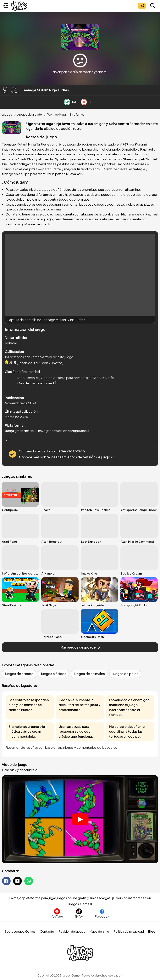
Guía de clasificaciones (37, 383)
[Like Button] (67, 102)
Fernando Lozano (71, 451)
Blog (152, 931)
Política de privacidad (129, 931)
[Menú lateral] (6, 6)
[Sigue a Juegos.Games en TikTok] (79, 913)
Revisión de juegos (72, 931)
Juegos (7, 114)
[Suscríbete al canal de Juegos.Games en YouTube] (57, 913)
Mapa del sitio (99, 931)
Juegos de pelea (125, 674)
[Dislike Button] (84, 102)
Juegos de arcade (30, 114)
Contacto (47, 931)
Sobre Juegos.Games (20, 931)
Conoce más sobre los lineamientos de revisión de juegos (67, 457)
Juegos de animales (89, 674)
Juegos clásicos (53, 674)
